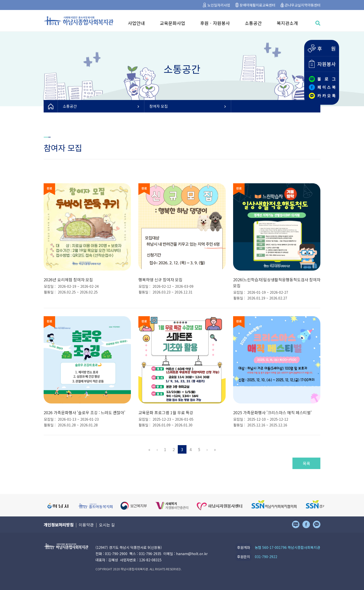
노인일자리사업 (219, 5)
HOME (51, 106)
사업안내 (136, 23)
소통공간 (253, 23)
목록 (306, 463)
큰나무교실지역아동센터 (303, 5)
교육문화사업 (173, 23)
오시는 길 (107, 525)
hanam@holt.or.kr (192, 554)
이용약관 (86, 525)
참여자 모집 (188, 106)
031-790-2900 (116, 554)
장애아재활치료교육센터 (257, 5)
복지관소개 (287, 23)
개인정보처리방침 (59, 525)
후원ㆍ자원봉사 (215, 23)
